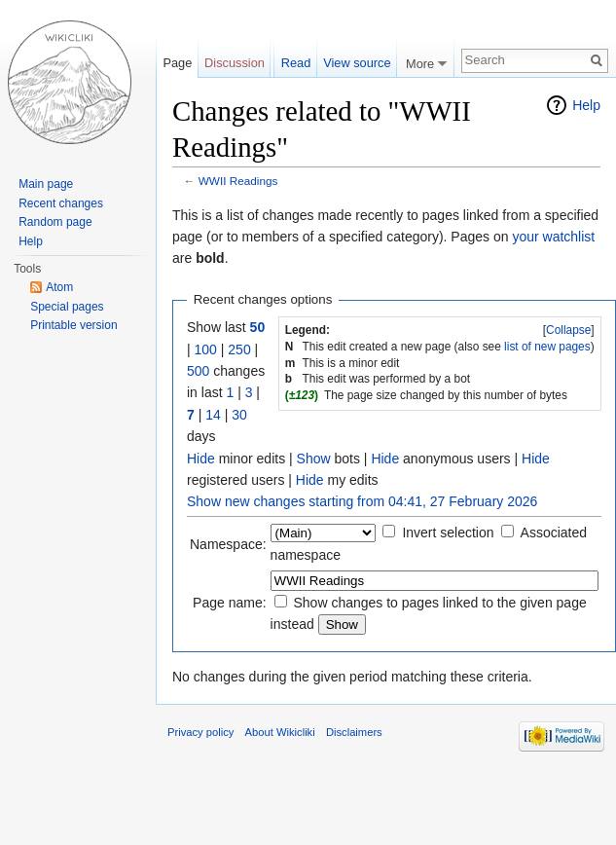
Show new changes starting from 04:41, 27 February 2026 (362, 501)
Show (314, 459)
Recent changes (61, 203)
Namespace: (228, 544)
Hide (201, 459)
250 (239, 349)
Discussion (235, 63)
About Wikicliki (280, 732)
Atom (59, 287)
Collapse (568, 330)
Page (177, 63)
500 (198, 371)
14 (213, 415)
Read (296, 63)
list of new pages (547, 347)
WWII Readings (238, 181)
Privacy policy (200, 732)
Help (586, 105)
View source (357, 63)
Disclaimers (354, 732)
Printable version (73, 325)
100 (206, 349)
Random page (55, 222)
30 (239, 415)
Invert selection (448, 533)
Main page (46, 184)
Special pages (67, 307)
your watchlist (553, 237)
